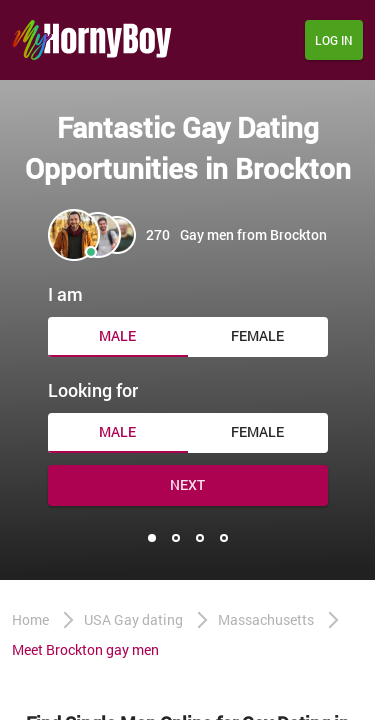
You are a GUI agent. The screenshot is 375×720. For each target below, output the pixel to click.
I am (65, 294)
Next (187, 484)
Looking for (93, 390)
